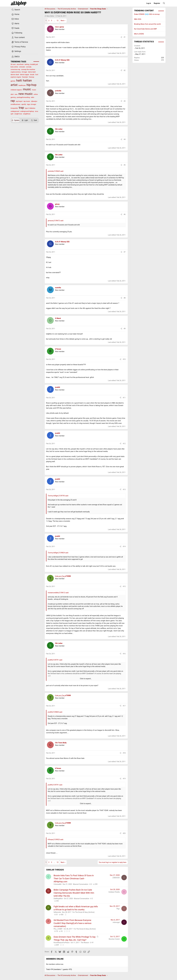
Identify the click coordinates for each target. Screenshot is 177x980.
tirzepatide (14, 108)
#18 (124, 753)
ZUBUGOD (116, 878)
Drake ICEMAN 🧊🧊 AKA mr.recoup (147, 14)
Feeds (15, 28)
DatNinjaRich (58, 899)
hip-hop (31, 85)
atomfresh (20, 64)
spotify (24, 104)
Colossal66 (58, 884)
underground (15, 111)
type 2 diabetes (30, 108)
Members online (55, 959)
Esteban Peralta (114, 892)
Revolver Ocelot (114, 939)
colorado (22, 67)
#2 (125, 70)
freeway (31, 77)
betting (27, 64)
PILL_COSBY (58, 929)
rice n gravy (59, 27)
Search (16, 10)
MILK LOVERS (139, 34)
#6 (125, 214)
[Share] (121, 37)
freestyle (25, 77)
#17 (124, 706)
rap (13, 101)
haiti (19, 80)
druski (32, 74)
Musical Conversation (81, 884)
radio (32, 97)
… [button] (54, 21)
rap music (27, 101)
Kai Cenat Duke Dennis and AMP (145, 29)
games (13, 81)
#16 (124, 654)
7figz (118, 909)
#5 (125, 165)
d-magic (24, 72)
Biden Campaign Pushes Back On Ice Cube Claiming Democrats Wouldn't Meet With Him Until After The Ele (74, 893)
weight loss (18, 114)
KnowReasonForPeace (62, 943)
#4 (125, 139)
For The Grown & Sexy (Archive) (83, 912)
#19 (124, 779)
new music (26, 94)
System (16, 120)
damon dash (15, 74)
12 (58, 21)
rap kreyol (19, 101)
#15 (124, 586)
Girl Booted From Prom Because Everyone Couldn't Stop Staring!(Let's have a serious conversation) (72, 923)
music (27, 89)
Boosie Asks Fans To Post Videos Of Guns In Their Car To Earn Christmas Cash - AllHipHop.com (74, 879)
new (16, 94)
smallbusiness (16, 104)
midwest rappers (16, 90)
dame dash (32, 72)
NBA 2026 (138, 19)
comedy (29, 67)
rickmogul (116, 922)
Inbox (15, 19)
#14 (124, 546)
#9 (125, 329)
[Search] (164, 3)
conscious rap (15, 69)
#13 (124, 489)
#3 (125, 101)
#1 (125, 37)
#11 (124, 398)
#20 (124, 833)
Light (25, 120)
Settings (16, 51)
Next (62, 21)
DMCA (16, 57)
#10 (124, 359)
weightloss (27, 114)
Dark (34, 120)
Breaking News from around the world (147, 24)
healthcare (22, 85)
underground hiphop (27, 111)
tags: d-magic (32, 104)
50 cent (13, 64)
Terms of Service (20, 42)
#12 (124, 444)
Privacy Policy (19, 47)
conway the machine (28, 69)
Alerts (15, 24)
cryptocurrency (16, 72)
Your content (18, 37)
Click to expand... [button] (86, 679)
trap (21, 108)
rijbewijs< (34, 101)
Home (15, 14)
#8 (125, 298)
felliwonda (57, 912)
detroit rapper (25, 74)
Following (17, 33)
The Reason (85, 943)
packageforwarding (23, 97)
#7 (125, 252)
